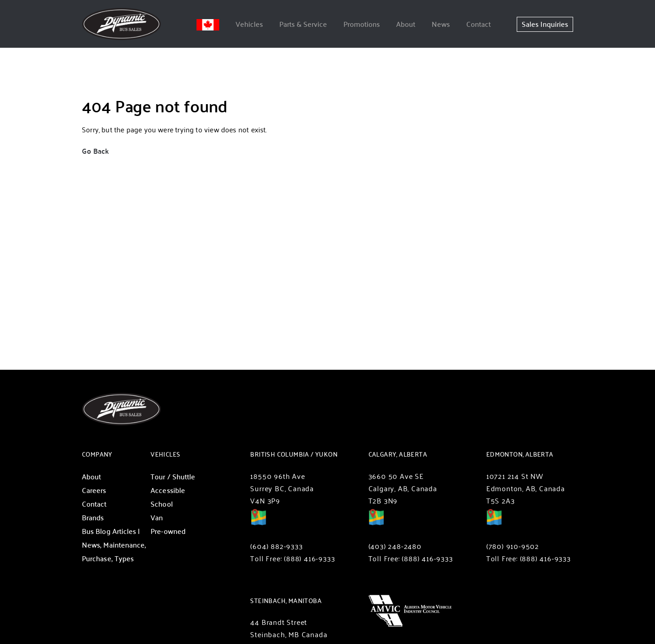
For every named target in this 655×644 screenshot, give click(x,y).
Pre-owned (168, 531)
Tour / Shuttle (173, 476)
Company (97, 454)
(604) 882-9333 (276, 546)
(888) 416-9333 (309, 558)
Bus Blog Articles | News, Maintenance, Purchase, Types (114, 545)
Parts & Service (303, 24)
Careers (94, 490)
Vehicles (249, 24)
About (406, 24)
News (441, 24)
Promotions (362, 24)
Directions (258, 523)
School (161, 504)
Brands (93, 517)
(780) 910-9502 (513, 546)
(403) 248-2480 (395, 546)
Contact (479, 24)
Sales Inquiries (545, 24)
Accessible (168, 490)
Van (157, 517)
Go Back (95, 151)
